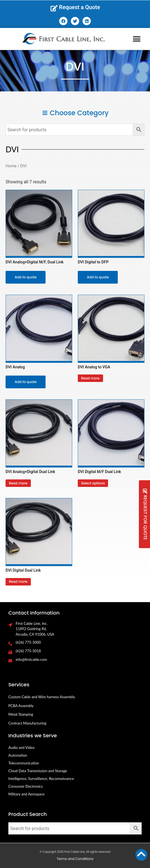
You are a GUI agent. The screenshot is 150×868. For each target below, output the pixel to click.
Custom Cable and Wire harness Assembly (42, 697)
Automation (18, 755)
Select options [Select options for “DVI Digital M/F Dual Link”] (93, 483)
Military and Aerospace (26, 794)
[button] (137, 39)
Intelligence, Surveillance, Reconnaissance (41, 779)
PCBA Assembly (21, 706)
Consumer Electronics (26, 786)
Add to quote (26, 277)
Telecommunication (24, 763)
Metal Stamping (21, 714)
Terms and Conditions (75, 859)
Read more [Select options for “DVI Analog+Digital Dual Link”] (18, 483)
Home (11, 166)
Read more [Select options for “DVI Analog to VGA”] (90, 378)
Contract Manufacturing (27, 723)
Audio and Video (21, 748)
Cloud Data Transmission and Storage (38, 771)
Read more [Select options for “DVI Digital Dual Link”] (18, 581)
